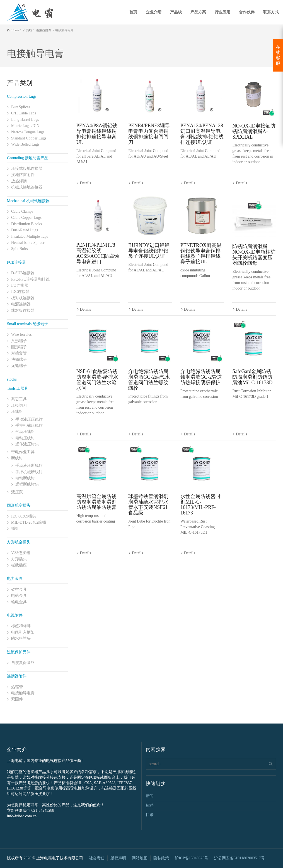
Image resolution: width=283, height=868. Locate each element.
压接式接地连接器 (27, 169)
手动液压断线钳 (29, 466)
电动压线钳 (25, 438)
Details (86, 183)
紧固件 (17, 699)
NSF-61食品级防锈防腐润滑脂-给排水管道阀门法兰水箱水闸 (97, 380)
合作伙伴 (247, 12)
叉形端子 (19, 341)
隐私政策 (161, 858)
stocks (12, 379)
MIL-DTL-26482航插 (29, 522)
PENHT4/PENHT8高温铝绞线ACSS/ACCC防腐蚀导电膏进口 (98, 253)
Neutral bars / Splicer (28, 243)
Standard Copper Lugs (29, 138)
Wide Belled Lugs (25, 144)
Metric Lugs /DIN (25, 126)
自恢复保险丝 (23, 663)
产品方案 (198, 12)
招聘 (150, 806)
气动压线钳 (25, 432)
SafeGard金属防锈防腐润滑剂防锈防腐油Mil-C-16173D (252, 377)
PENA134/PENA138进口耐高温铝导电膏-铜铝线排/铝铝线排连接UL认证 (202, 134)
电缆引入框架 (23, 632)
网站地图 (140, 858)
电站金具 (19, 596)
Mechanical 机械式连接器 (28, 201)
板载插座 (19, 565)
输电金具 (19, 602)
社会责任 (97, 858)
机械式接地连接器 (27, 187)
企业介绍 (154, 12)
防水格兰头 (21, 638)
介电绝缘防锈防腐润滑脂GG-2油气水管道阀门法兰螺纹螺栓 (149, 380)
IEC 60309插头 (24, 516)
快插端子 (19, 360)
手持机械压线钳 (29, 426)
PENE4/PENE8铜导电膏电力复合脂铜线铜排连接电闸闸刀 (149, 134)
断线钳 (17, 458)
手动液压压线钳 (29, 419)
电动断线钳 (25, 478)
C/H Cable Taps (24, 113)
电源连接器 (21, 304)
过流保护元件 (19, 652)
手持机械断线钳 (29, 472)
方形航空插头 (19, 542)
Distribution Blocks (26, 224)
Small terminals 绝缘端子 (28, 324)
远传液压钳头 (27, 444)
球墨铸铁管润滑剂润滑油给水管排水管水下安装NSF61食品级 (148, 505)
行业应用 (222, 12)
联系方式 (271, 12)
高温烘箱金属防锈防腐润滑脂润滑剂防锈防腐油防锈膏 (96, 502)
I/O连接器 (20, 285)
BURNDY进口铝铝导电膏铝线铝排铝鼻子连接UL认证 (149, 251)
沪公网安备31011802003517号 (239, 858)
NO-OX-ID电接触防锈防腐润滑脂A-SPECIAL (254, 131)
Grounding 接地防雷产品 (28, 158)
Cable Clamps (22, 211)
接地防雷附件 (23, 175)
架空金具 (19, 589)
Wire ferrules (21, 334)
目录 (150, 815)
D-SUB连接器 (23, 273)
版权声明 (118, 858)
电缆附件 (15, 615)
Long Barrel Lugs (25, 120)
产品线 (176, 12)
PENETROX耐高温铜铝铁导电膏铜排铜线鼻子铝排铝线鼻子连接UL (201, 253)
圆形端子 (19, 347)
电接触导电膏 (23, 693)
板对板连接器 (23, 298)
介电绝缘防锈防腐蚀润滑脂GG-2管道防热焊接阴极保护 (201, 377)
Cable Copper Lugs (26, 218)
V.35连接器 (21, 553)
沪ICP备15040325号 (192, 858)
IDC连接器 (20, 292)
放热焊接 (19, 181)
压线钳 (17, 412)
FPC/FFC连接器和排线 (30, 279)
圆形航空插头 (19, 505)
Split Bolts (20, 249)
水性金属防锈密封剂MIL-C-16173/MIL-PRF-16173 (200, 505)
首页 (133, 12)
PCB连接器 (16, 262)
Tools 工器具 (18, 388)
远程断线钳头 (27, 484)
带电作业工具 (23, 452)
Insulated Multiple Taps (30, 236)
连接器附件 (17, 676)
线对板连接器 (23, 311)
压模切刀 (19, 405)
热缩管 (17, 687)
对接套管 (19, 353)
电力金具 (15, 579)
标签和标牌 (21, 626)
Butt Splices (21, 107)
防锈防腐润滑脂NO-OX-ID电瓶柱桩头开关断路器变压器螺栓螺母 (254, 255)
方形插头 (19, 559)
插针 (15, 529)
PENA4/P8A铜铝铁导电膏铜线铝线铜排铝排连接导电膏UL (97, 134)
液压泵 (17, 492)
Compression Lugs (22, 96)
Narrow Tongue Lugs (28, 132)
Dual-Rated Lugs (25, 230)
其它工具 (19, 399)
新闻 (150, 796)
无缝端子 (19, 366)
